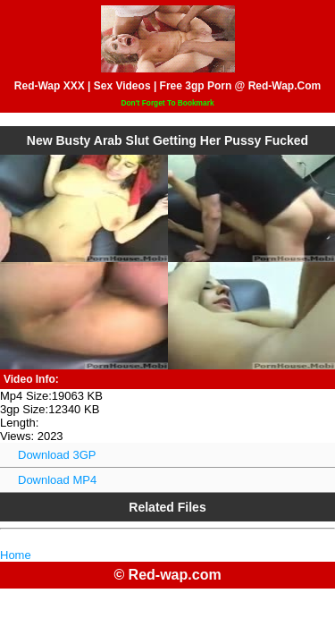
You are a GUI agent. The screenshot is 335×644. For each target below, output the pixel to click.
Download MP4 (57, 480)
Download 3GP (57, 455)
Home (16, 555)
